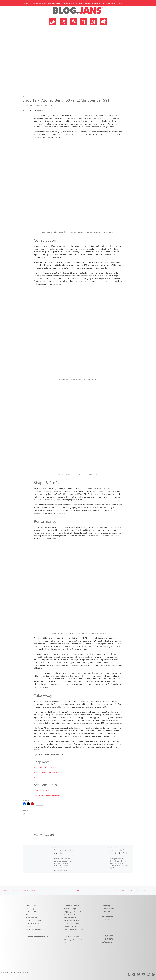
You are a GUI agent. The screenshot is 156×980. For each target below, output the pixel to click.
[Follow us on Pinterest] (153, 974)
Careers (29, 926)
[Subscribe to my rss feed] (129, 974)
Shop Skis (38, 777)
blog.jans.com (11, 973)
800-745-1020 (107, 936)
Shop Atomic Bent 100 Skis (45, 767)
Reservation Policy (71, 921)
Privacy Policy (32, 918)
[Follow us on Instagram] (148, 974)
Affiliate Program (33, 924)
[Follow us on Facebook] (134, 974)
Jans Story (30, 909)
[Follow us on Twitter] (139, 974)
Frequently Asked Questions (75, 929)
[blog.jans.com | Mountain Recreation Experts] (78, 11)
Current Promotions (72, 924)
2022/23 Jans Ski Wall (43, 790)
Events (29, 915)
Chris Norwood (30, 105)
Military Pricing (70, 926)
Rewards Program (71, 909)
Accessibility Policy (34, 921)
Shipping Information (73, 912)
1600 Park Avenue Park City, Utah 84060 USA (73, 940)
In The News (31, 912)
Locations (106, 920)
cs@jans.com (107, 942)
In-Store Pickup (70, 918)
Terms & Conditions (34, 929)
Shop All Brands (108, 909)
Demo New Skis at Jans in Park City (48, 795)
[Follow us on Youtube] (144, 974)
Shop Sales (106, 912)
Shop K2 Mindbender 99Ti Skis (46, 772)
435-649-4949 (107, 939)
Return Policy (69, 915)
